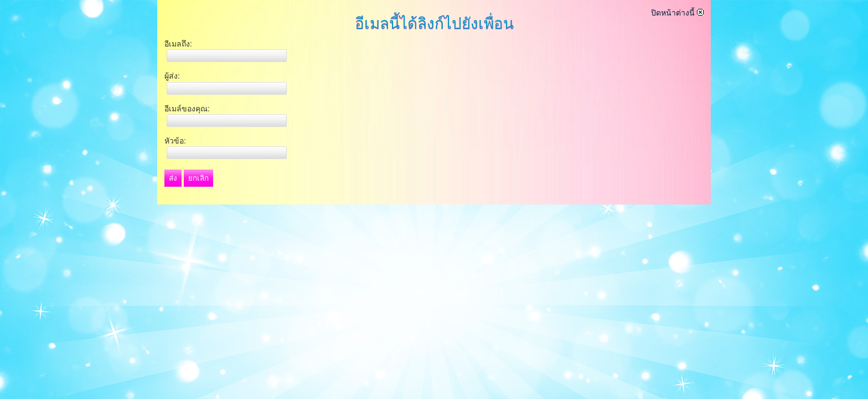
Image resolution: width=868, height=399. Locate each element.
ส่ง (173, 178)
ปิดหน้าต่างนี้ (677, 13)
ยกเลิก (198, 178)
